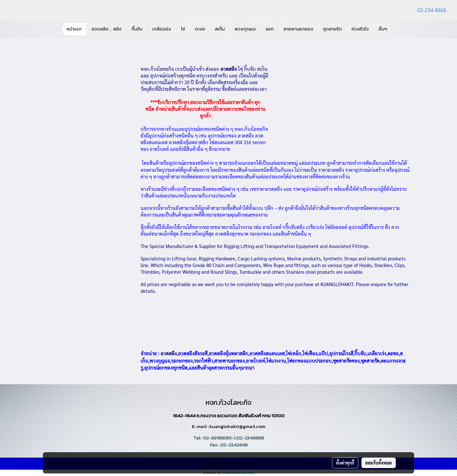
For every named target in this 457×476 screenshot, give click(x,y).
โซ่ (183, 29)
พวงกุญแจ (245, 29)
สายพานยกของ (298, 29)
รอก (270, 29)
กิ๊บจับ (137, 29)
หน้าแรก (74, 29)
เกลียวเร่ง (162, 29)
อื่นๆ (383, 29)
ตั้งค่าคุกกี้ (345, 463)
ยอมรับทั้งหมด (379, 463)
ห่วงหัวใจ (360, 29)
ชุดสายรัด (332, 29)
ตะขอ (200, 29)
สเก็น (220, 29)
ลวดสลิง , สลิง (106, 29)
